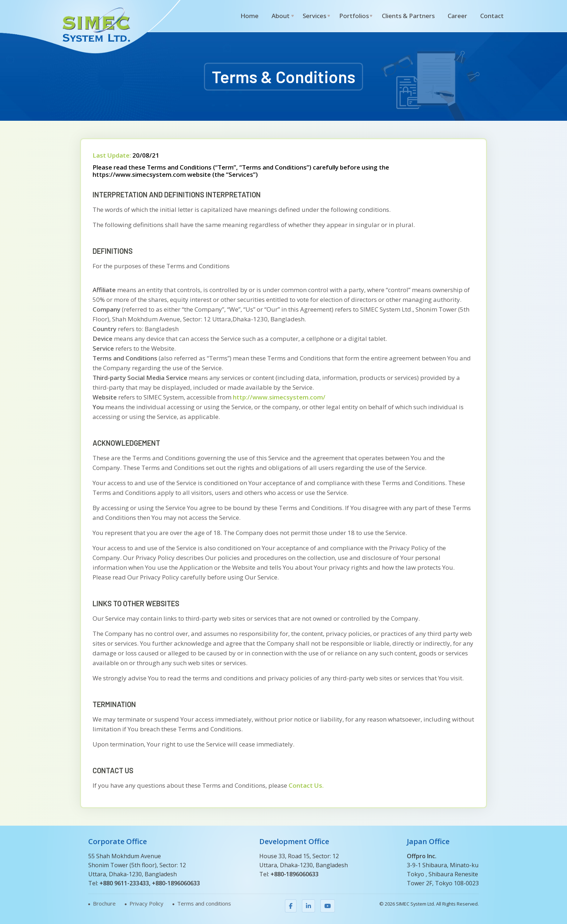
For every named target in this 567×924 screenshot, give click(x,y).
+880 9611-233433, (125, 883)
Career (457, 16)
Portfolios (354, 16)
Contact (492, 16)
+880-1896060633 (176, 883)
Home (250, 16)
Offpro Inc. (422, 856)
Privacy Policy (146, 903)
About (281, 16)
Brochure (104, 903)
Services (314, 16)
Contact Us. (305, 785)
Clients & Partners (408, 16)
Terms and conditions (204, 903)
